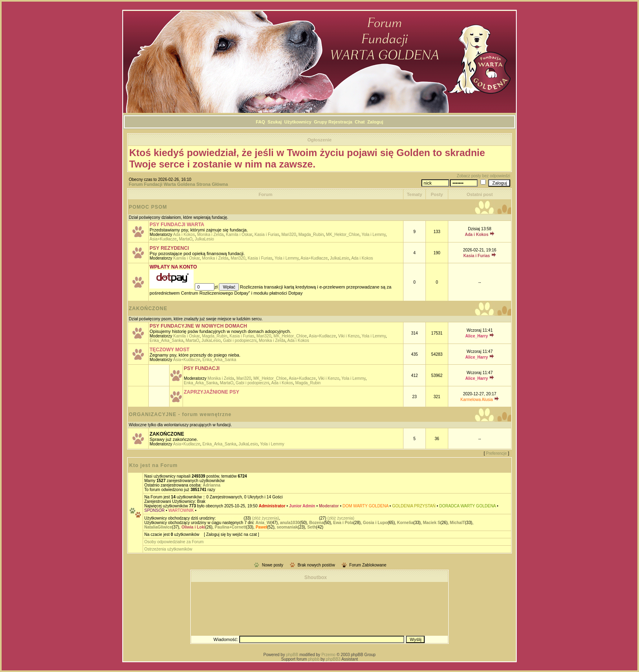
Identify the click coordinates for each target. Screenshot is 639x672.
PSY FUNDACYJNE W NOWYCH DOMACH (198, 326)
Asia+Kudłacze (163, 239)
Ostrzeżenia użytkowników (168, 549)
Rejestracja (340, 122)
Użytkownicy (298, 122)
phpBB (292, 655)
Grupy (320, 122)
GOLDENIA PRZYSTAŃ (414, 506)
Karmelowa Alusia (477, 400)
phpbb (314, 659)
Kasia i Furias (267, 235)
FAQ (261, 122)
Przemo (328, 655)
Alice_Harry (477, 336)
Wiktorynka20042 (300, 518)
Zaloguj (375, 122)
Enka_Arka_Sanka (166, 340)
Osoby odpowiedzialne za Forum (174, 542)
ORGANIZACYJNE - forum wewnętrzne (180, 414)
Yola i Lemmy (373, 235)
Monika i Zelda (210, 235)
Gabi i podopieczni (240, 340)
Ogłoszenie (319, 140)
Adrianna (211, 485)
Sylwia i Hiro (229, 518)
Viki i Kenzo (349, 336)
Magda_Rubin (311, 235)
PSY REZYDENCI (169, 248)
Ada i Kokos (184, 235)
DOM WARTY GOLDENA (365, 506)
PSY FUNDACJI (202, 368)
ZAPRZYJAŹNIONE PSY (212, 392)
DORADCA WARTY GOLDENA (468, 506)
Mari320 (289, 235)
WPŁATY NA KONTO (173, 267)
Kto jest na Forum (153, 465)
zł (217, 287)
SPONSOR (154, 510)
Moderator (329, 506)
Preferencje (497, 453)
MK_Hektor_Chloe (343, 235)
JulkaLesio (204, 239)
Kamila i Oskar (239, 235)
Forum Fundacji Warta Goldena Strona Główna (178, 184)
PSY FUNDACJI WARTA (177, 225)
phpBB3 (333, 659)
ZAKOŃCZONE (148, 308)
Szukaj (275, 122)
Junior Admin (302, 506)
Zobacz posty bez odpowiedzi (484, 176)
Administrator (272, 506)
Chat (360, 122)
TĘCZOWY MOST (170, 350)
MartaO (186, 239)
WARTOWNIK (181, 510)
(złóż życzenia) (265, 518)
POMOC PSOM (148, 207)
